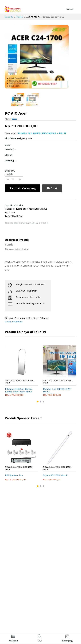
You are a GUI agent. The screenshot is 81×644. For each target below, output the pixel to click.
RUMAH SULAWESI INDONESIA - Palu (20, 382)
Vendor (10, 245)
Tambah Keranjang (23, 188)
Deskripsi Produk (17, 240)
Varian (8, 145)
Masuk (70, 9)
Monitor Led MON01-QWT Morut (57, 390)
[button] (38, 402)
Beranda (9, 17)
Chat (52, 188)
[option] (40, 57)
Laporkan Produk (14, 205)
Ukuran (8, 155)
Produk (19, 17)
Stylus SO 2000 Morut (55, 475)
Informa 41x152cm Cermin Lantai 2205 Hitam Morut (19, 390)
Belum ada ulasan (17, 249)
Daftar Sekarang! (14, 322)
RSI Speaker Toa (14, 475)
